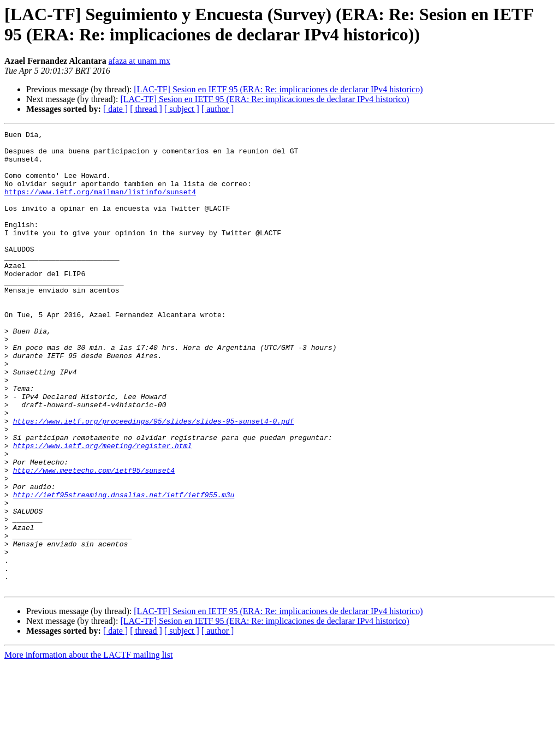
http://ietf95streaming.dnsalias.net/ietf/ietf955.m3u (124, 568)
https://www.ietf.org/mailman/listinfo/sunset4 (100, 205)
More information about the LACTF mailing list (88, 746)
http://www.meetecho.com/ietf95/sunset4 (94, 539)
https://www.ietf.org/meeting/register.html (103, 509)
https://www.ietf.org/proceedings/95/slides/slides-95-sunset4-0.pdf (154, 480)
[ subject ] (182, 109)
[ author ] (218, 109)
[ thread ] (146, 109)
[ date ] (115, 109)
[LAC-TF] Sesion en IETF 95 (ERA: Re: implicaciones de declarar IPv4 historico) (278, 89)
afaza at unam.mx (139, 61)
